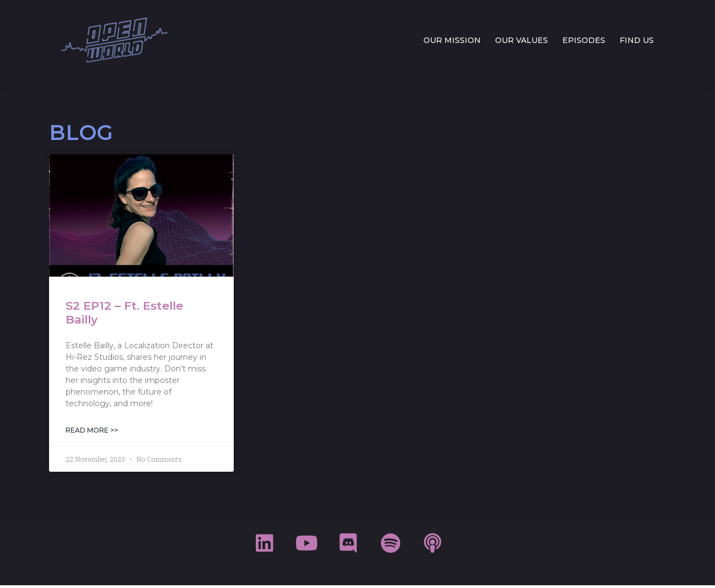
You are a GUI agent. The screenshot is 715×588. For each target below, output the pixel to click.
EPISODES (584, 40)
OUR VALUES (522, 40)
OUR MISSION (452, 40)
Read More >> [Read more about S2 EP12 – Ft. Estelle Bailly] (92, 431)
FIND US (637, 40)
